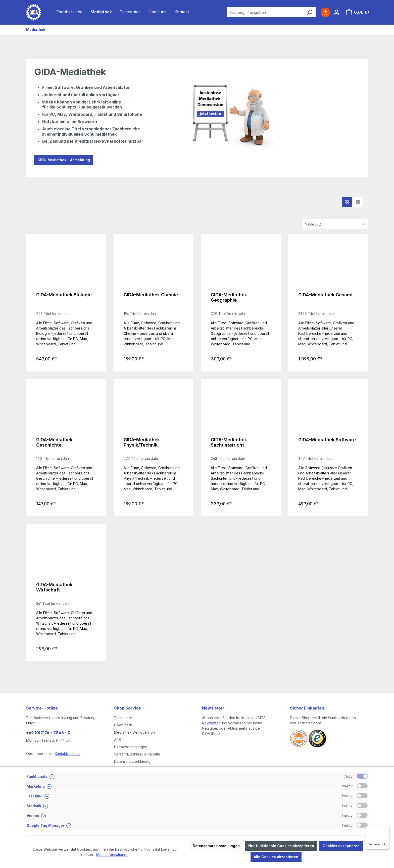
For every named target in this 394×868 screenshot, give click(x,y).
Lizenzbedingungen (131, 747)
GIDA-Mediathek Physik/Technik (142, 442)
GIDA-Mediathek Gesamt (326, 295)
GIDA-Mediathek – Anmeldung (64, 160)
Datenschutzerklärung (132, 761)
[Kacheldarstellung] (347, 202)
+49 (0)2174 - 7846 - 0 (48, 733)
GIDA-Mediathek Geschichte (54, 442)
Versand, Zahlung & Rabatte (137, 754)
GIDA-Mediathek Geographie (229, 297)
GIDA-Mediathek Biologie (64, 295)
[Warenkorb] (358, 12)
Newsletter (211, 723)
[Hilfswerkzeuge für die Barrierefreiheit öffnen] (325, 12)
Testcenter (123, 718)
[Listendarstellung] (358, 202)
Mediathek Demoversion (134, 732)
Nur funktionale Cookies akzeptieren (281, 846)
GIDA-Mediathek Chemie (151, 295)
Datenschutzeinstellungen (216, 846)
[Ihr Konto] (336, 12)
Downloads (123, 725)
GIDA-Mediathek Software (327, 440)
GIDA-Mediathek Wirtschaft (54, 587)
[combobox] (265, 12)
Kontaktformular (68, 754)
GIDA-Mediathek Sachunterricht (229, 442)
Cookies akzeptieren (341, 846)
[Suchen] (310, 12)
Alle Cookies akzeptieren (276, 857)
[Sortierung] (335, 224)
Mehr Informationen (112, 855)
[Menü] (386, 829)
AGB (118, 740)
